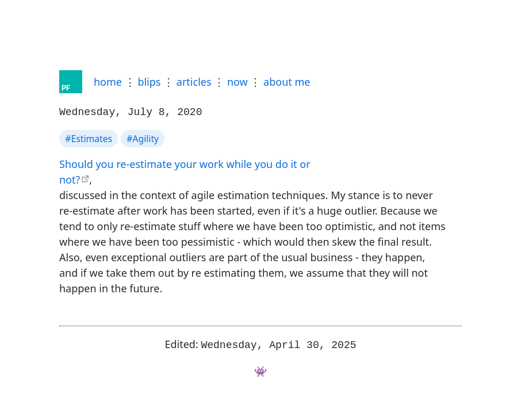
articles (194, 82)
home (108, 82)
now (237, 82)
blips (149, 82)
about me (287, 82)
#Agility (143, 138)
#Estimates (89, 138)
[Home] (71, 82)
